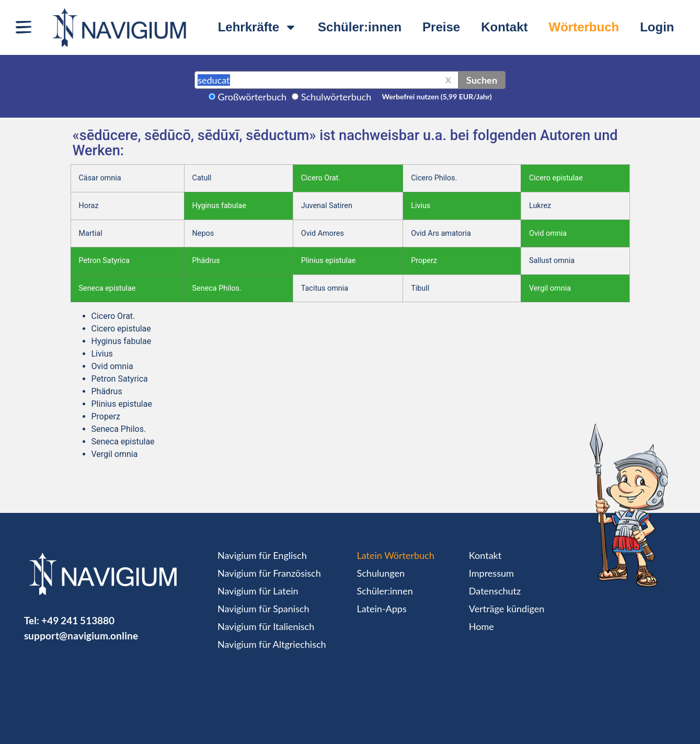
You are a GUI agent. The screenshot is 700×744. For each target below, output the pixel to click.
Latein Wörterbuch (396, 555)
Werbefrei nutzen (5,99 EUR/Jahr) (437, 96)
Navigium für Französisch (269, 573)
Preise (441, 27)
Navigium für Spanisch (263, 609)
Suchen (482, 80)
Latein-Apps (382, 609)
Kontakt (504, 27)
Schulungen (381, 573)
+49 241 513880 (78, 620)
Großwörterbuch (253, 97)
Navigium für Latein (258, 591)
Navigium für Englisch (262, 555)
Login (657, 27)
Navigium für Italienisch (266, 626)
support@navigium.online (81, 636)
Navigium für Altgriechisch (272, 644)
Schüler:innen (360, 27)
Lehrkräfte (257, 27)
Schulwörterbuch (336, 97)
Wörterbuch (584, 27)
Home (481, 626)
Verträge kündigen (507, 609)
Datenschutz (495, 591)
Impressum (491, 573)
